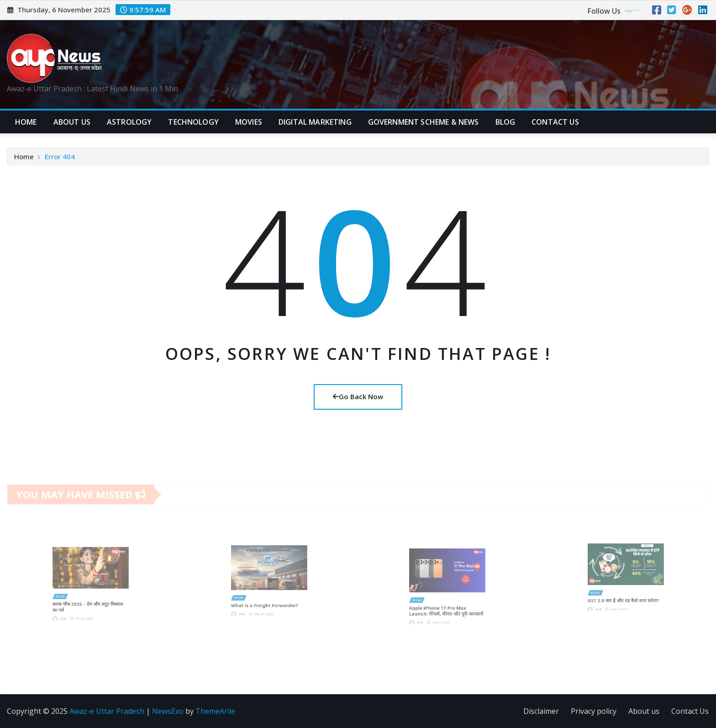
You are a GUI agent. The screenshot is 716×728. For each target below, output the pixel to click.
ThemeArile (215, 711)
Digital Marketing (315, 122)
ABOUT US (72, 122)
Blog (505, 122)
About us (644, 711)
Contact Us (690, 711)
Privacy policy (594, 711)
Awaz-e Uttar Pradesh (107, 711)
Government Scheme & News (424, 122)
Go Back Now (358, 396)
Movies (249, 122)
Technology (193, 122)
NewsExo (168, 711)
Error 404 (60, 158)
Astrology (129, 122)
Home (26, 122)
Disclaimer (541, 711)
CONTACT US (555, 122)
